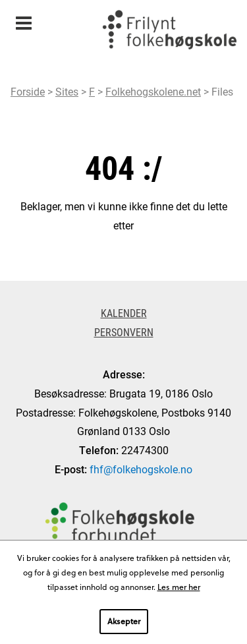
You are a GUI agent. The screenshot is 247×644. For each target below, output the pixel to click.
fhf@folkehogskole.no (141, 469)
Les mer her (179, 587)
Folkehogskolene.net (153, 91)
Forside (28, 91)
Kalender (124, 313)
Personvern (124, 332)
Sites (67, 91)
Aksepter (124, 621)
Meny (23, 19)
